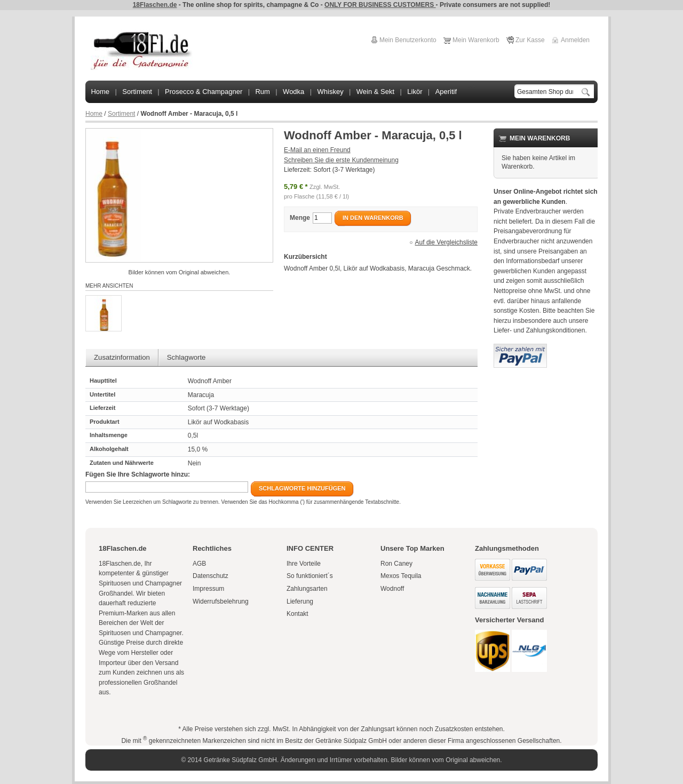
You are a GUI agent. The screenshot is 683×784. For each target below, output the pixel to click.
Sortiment (121, 114)
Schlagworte (186, 357)
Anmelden (575, 40)
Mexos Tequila (401, 576)
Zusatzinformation (122, 357)
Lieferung (300, 601)
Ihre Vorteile (304, 564)
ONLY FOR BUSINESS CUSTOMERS (380, 5)
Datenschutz (211, 576)
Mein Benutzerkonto (408, 40)
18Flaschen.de (155, 5)
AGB (199, 564)
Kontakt (297, 614)
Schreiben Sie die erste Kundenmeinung (341, 160)
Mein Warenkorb (476, 40)
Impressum (208, 589)
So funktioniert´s (310, 576)
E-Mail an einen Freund (317, 150)
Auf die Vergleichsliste (446, 242)
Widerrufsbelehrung (221, 601)
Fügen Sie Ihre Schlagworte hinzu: (138, 474)
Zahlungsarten (307, 589)
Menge (300, 218)
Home (94, 114)
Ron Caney (396, 564)
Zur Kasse (530, 40)
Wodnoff (392, 589)
